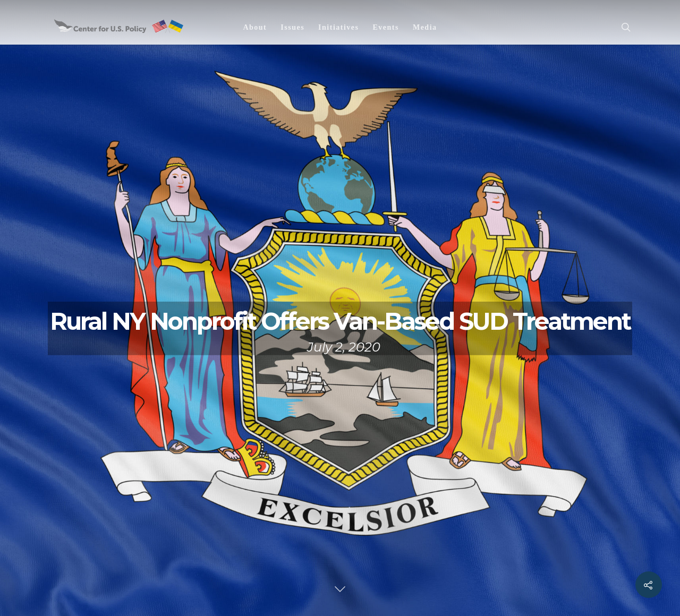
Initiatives (338, 27)
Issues (292, 27)
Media (425, 27)
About (255, 27)
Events (385, 27)
